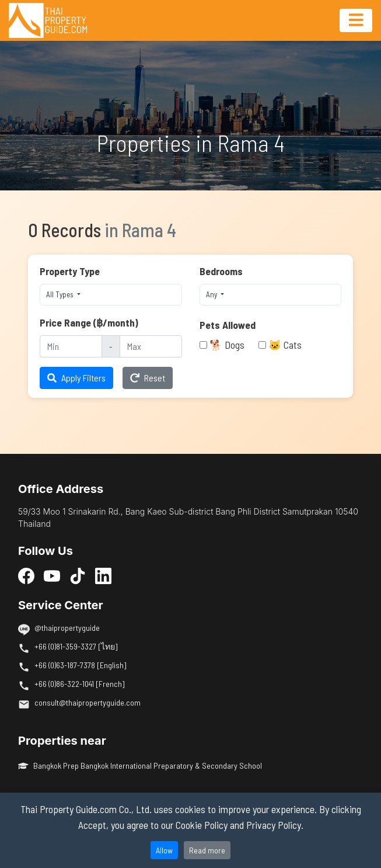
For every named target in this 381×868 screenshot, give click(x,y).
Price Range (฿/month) (89, 322)
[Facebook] (26, 576)
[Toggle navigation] (356, 20)
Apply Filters (76, 378)
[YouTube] (52, 576)
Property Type (70, 271)
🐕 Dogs (227, 345)
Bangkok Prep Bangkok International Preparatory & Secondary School (140, 765)
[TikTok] (78, 576)
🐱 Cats (285, 345)
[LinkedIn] (103, 576)
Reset (148, 378)
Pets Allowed (228, 325)
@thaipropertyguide (67, 628)
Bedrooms (221, 271)
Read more (207, 850)
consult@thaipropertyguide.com (88, 702)
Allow (164, 850)
